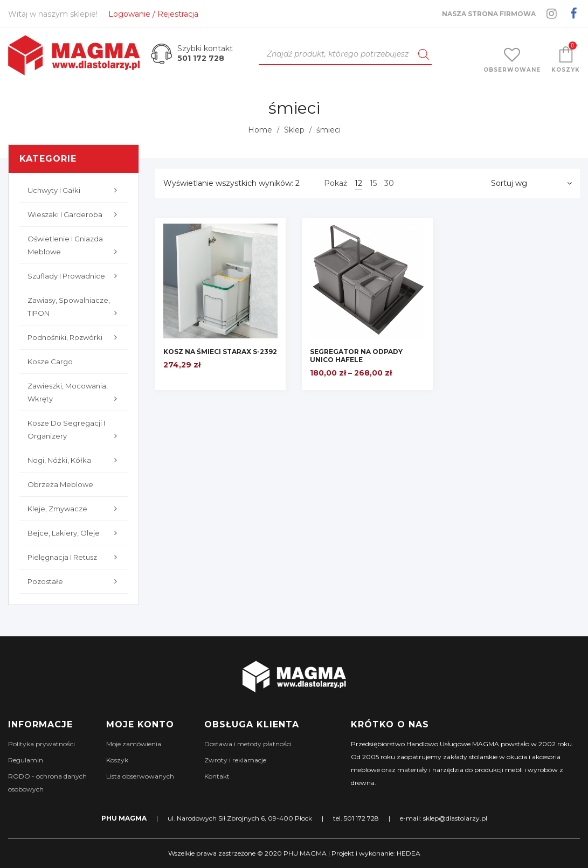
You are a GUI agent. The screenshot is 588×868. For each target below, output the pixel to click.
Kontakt (217, 776)
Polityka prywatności (41, 744)
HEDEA (409, 853)
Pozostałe (75, 581)
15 (373, 183)
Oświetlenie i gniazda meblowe (75, 246)
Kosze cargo (50, 362)
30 (389, 183)
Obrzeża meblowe (60, 484)
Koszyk (117, 760)
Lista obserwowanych (140, 776)
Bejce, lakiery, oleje (75, 533)
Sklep (294, 130)
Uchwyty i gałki (75, 190)
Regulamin (26, 760)
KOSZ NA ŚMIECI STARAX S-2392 (220, 352)
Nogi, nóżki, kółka (75, 460)
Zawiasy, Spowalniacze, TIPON (75, 308)
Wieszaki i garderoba (75, 214)
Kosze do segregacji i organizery (75, 430)
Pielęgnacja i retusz (75, 557)
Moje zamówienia (134, 744)
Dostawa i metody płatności (248, 744)
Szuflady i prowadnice (75, 276)
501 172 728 (201, 58)
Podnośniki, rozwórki (75, 337)
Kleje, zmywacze (75, 509)
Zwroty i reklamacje (235, 760)
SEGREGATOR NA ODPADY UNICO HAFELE (356, 356)
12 (358, 183)
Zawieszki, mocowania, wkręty (75, 393)
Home (260, 130)
